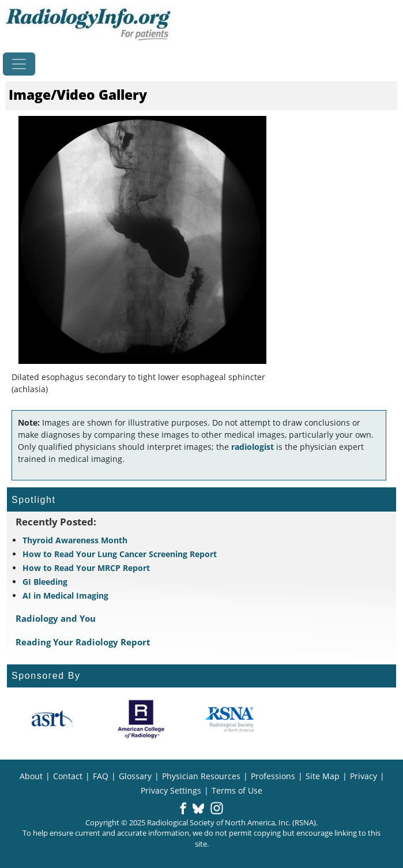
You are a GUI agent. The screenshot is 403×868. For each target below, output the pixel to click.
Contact (68, 776)
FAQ (101, 776)
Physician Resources (201, 776)
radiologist (253, 447)
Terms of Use (237, 790)
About (31, 776)
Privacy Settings (171, 790)
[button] (183, 809)
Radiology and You (56, 618)
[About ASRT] (52, 719)
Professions (273, 776)
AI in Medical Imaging (65, 595)
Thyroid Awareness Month (75, 540)
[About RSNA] (230, 719)
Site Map (323, 776)
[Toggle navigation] (19, 64)
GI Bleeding (45, 582)
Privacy (364, 776)
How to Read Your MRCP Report (86, 568)
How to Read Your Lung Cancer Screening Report (120, 554)
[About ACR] (141, 719)
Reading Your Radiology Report (83, 642)
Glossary (135, 776)
